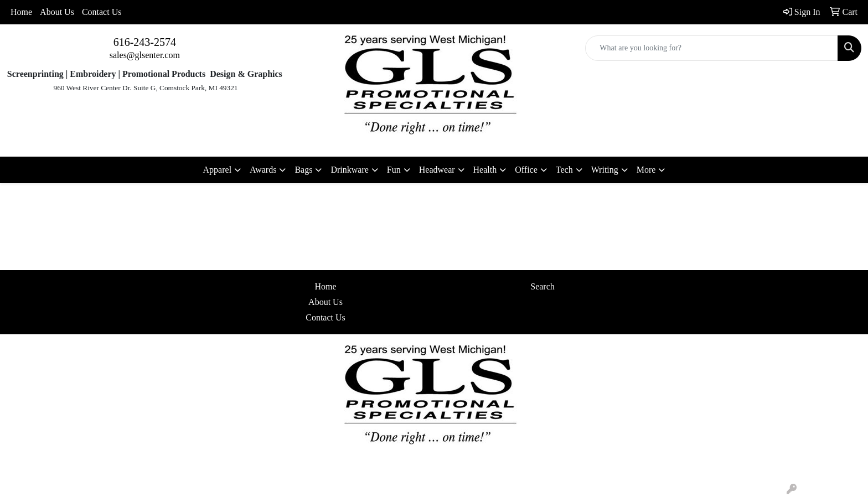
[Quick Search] (712, 48)
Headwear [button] (437, 170)
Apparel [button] (218, 170)
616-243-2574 (145, 42)
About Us (57, 12)
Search (542, 286)
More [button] (646, 170)
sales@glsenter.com (145, 55)
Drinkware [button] (349, 170)
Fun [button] (394, 170)
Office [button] (526, 170)
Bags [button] (303, 170)
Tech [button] (564, 170)
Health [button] (485, 170)
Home (21, 12)
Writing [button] (605, 170)
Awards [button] (263, 170)
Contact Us (102, 12)
